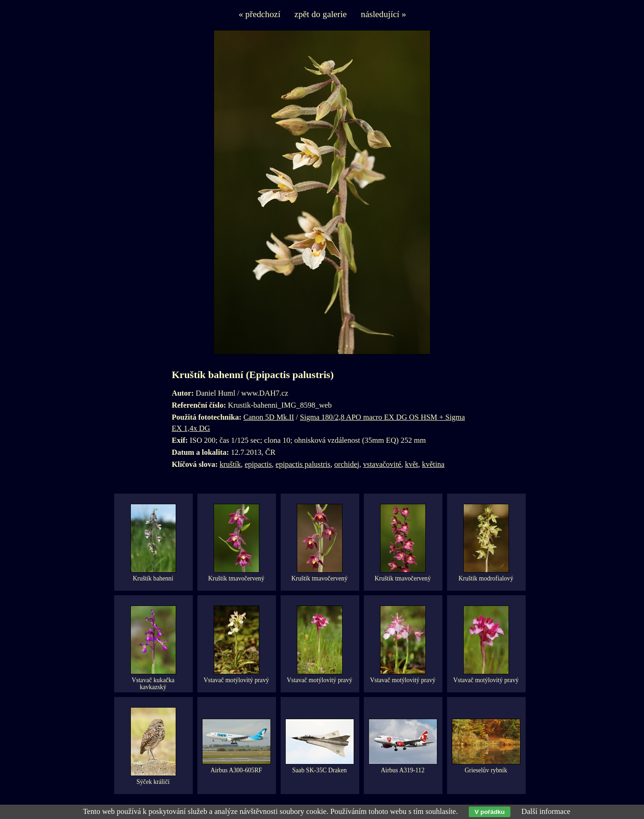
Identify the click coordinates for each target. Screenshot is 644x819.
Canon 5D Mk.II (269, 417)
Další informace (546, 811)
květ (411, 464)
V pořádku (489, 812)
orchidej (347, 464)
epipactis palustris (303, 464)
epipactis (258, 464)
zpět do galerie (321, 14)
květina (433, 464)
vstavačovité (382, 464)
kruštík (230, 464)
